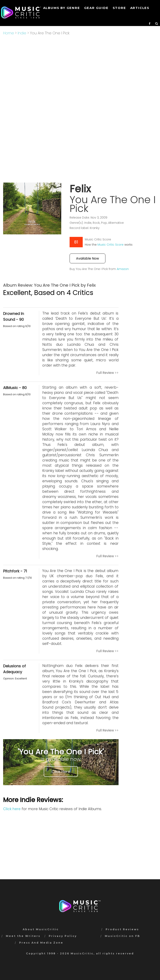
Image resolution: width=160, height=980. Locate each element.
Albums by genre (62, 8)
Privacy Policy (63, 936)
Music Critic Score (111, 245)
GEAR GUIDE (96, 8)
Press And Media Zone (41, 943)
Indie (22, 33)
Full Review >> (107, 373)
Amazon (123, 269)
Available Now (87, 258)
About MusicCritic (41, 929)
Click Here (61, 772)
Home (9, 33)
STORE (119, 8)
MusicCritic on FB (122, 936)
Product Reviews (122, 929)
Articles (140, 8)
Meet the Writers (23, 936)
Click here (12, 809)
